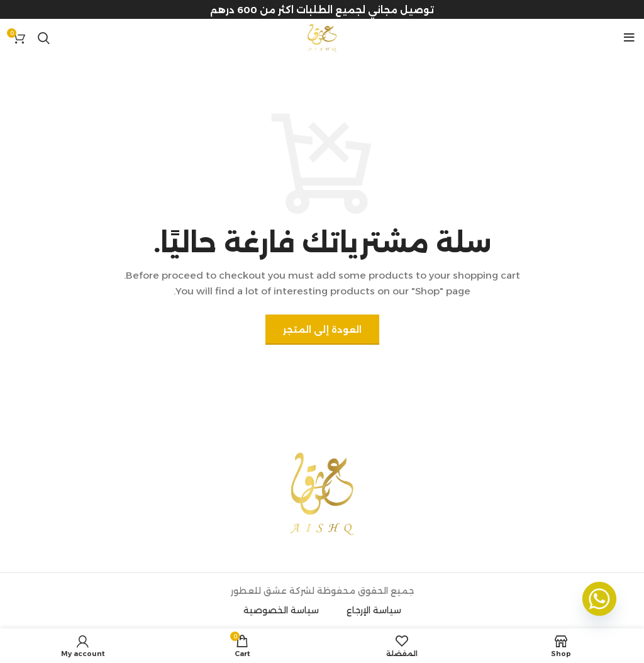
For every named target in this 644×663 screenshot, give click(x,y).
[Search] (44, 38)
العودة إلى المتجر (322, 330)
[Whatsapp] (599, 599)
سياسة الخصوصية (281, 610)
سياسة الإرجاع (374, 610)
